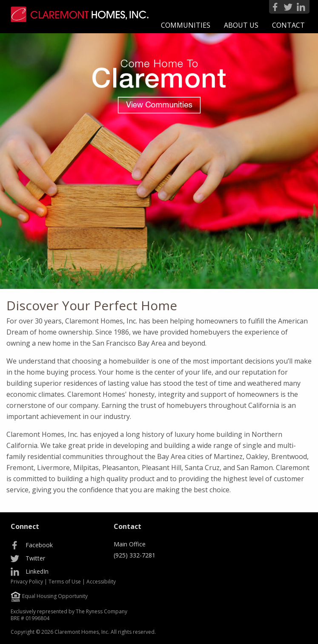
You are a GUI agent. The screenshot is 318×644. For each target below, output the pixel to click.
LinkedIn (37, 571)
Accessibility (101, 582)
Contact (288, 25)
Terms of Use (65, 582)
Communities (186, 25)
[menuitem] (186, 25)
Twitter (35, 558)
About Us (241, 25)
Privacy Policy (27, 582)
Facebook (39, 545)
